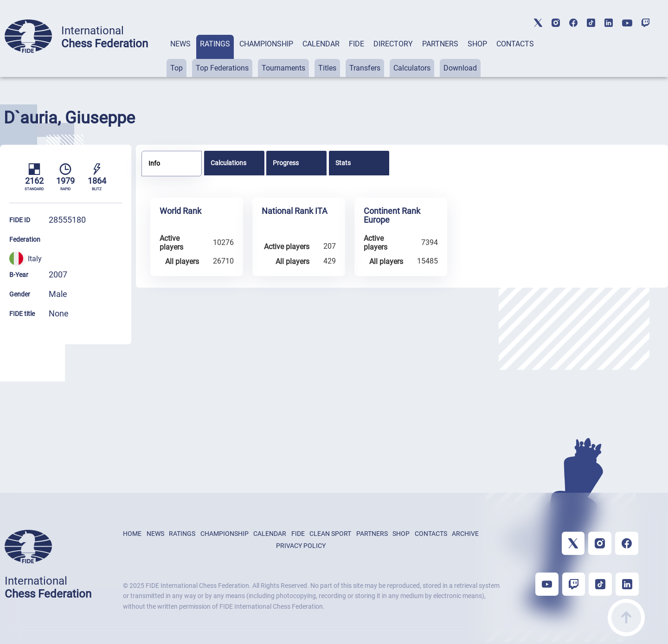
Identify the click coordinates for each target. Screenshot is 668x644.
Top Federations (222, 68)
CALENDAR (321, 44)
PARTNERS (440, 44)
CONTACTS (515, 44)
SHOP (477, 44)
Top (177, 68)
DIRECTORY (393, 44)
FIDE (356, 44)
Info (154, 163)
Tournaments (283, 68)
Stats (343, 163)
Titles (327, 68)
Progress (286, 163)
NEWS (180, 44)
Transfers (365, 68)
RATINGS (215, 44)
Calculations (228, 163)
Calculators (412, 68)
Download (460, 68)
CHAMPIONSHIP (266, 44)
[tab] (180, 56)
